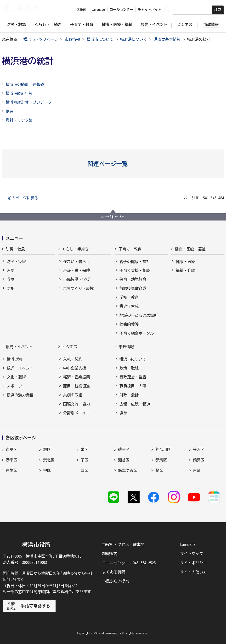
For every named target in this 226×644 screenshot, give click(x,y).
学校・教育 (129, 297)
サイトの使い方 (193, 572)
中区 (47, 470)
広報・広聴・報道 (135, 404)
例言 (10, 111)
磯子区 (124, 449)
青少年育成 (129, 306)
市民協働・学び (77, 279)
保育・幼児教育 (133, 279)
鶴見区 (199, 460)
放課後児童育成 (133, 288)
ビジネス (70, 347)
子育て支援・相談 (135, 270)
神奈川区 (163, 449)
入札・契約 (73, 359)
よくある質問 (114, 572)
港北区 (49, 460)
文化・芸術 (16, 377)
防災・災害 (16, 262)
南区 (197, 470)
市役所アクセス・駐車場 (123, 544)
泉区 (85, 449)
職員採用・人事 (133, 386)
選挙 (123, 413)
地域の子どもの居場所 (139, 315)
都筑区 (161, 460)
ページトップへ (113, 217)
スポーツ (14, 386)
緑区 (159, 470)
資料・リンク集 (19, 120)
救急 (11, 279)
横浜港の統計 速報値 (25, 84)
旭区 (47, 449)
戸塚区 (11, 470)
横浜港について (134, 39)
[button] (113, 164)
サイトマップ (192, 554)
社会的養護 (129, 324)
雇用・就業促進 (77, 386)
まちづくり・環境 (79, 288)
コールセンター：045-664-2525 (129, 563)
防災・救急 (15, 249)
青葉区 (11, 449)
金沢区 (199, 449)
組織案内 (110, 554)
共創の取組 (73, 395)
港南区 (11, 460)
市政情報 (72, 39)
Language (188, 544)
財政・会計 (129, 395)
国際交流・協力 (77, 404)
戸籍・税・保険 (77, 270)
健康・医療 (186, 262)
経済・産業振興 (77, 377)
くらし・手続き (76, 249)
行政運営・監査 (133, 377)
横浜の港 (14, 359)
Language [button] (98, 10)
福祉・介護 (186, 270)
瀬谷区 (124, 460)
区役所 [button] (81, 10)
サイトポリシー (193, 563)
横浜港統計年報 (19, 93)
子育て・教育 (130, 249)
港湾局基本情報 (167, 39)
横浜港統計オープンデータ (29, 102)
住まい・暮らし (77, 262)
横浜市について (100, 39)
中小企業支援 (75, 368)
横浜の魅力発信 (20, 395)
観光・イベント (19, 347)
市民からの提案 (116, 581)
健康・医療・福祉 (190, 249)
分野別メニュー (77, 413)
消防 (11, 270)
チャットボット (150, 10)
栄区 (85, 460)
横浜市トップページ (41, 39)
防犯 (11, 288)
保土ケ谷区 (128, 470)
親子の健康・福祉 (135, 262)
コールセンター (121, 10)
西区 (85, 470)
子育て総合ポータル (137, 333)
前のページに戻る (23, 198)
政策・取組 (129, 368)
